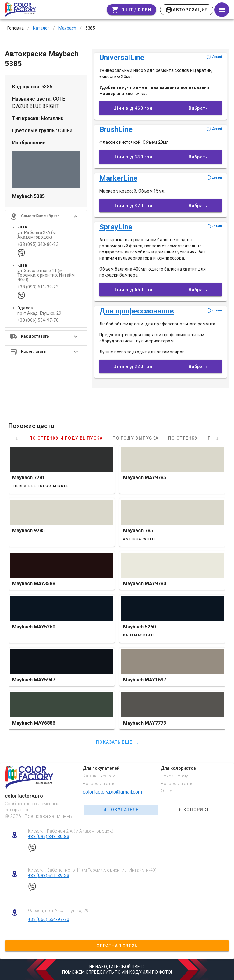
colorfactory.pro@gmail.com (112, 792)
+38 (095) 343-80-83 (38, 244)
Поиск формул (176, 776)
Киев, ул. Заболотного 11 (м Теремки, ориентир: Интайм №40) (92, 870)
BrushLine (116, 129)
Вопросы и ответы (102, 784)
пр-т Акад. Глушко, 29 (39, 313)
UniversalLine (122, 58)
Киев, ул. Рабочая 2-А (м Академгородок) (71, 831)
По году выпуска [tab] (135, 438)
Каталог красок (99, 776)
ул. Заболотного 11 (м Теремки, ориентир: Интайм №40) (46, 275)
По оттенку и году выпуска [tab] (66, 438)
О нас (167, 791)
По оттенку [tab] (183, 438)
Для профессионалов (137, 311)
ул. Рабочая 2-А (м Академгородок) (37, 235)
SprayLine (116, 227)
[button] (46, 216)
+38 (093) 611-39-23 (38, 287)
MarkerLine (118, 178)
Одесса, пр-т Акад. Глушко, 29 (58, 911)
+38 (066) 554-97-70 (38, 320)
